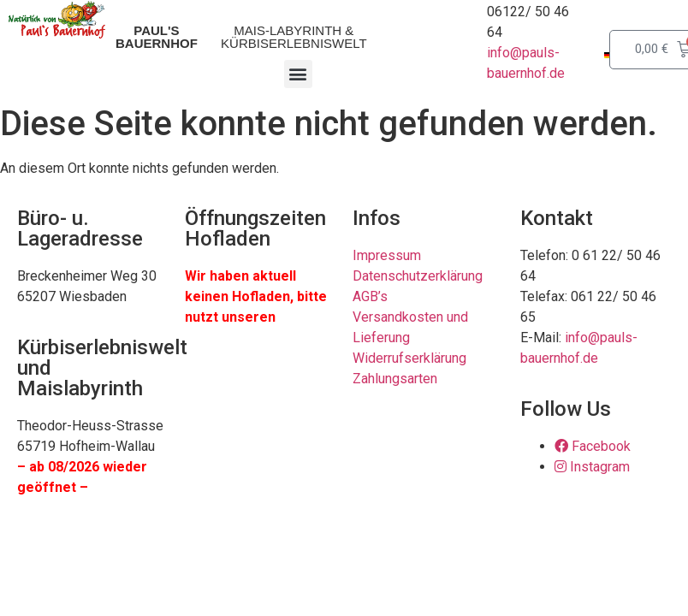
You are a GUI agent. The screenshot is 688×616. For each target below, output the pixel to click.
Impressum (387, 255)
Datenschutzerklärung (418, 276)
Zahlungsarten (395, 379)
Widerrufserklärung (409, 358)
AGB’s (370, 296)
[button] (298, 74)
